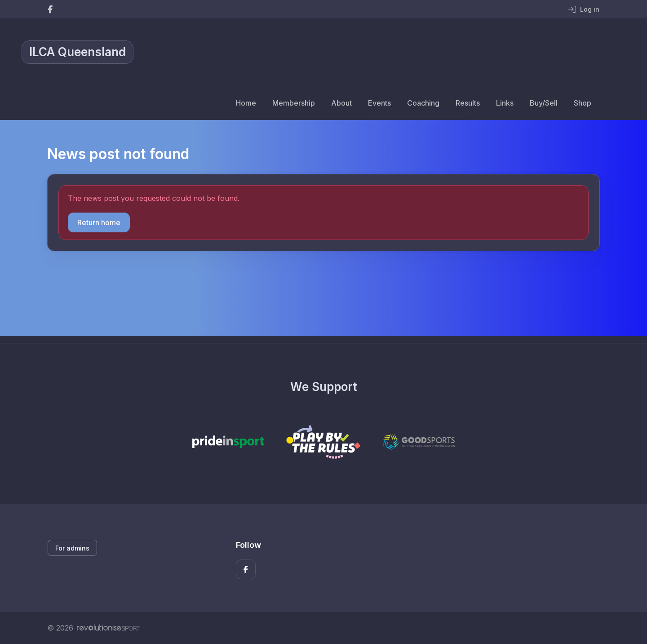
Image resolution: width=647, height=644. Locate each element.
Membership (294, 103)
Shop (583, 103)
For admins (72, 548)
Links (505, 103)
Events (379, 103)
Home (246, 103)
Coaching (423, 103)
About (341, 103)
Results (468, 103)
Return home (99, 222)
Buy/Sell (544, 103)
